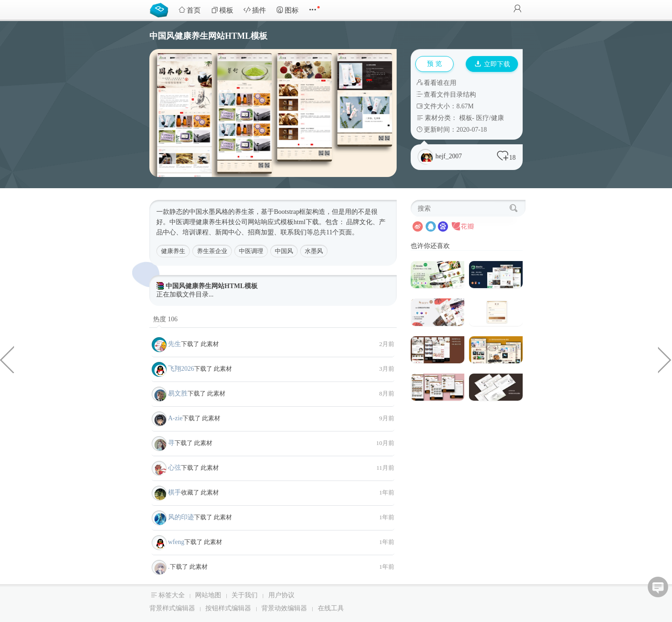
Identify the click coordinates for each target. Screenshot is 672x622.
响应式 (271, 222)
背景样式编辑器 (172, 608)
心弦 (175, 468)
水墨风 (314, 251)
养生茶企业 (212, 251)
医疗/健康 (490, 118)
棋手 (175, 492)
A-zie (175, 418)
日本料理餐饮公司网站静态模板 (665, 359)
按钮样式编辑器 (228, 608)
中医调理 (251, 251)
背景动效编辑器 (284, 608)
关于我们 (245, 595)
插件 (255, 10)
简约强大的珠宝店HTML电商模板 (7, 359)
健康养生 (173, 251)
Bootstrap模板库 (161, 9)
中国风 (284, 251)
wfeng (176, 542)
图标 (287, 10)
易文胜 (178, 393)
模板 (222, 10)
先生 (175, 344)
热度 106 (165, 319)
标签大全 (172, 595)
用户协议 (281, 595)
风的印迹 (181, 517)
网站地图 (208, 595)
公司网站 (248, 222)
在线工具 (331, 608)
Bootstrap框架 (293, 212)
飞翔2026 (181, 369)
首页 (189, 10)
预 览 (434, 64)
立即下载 (492, 64)
